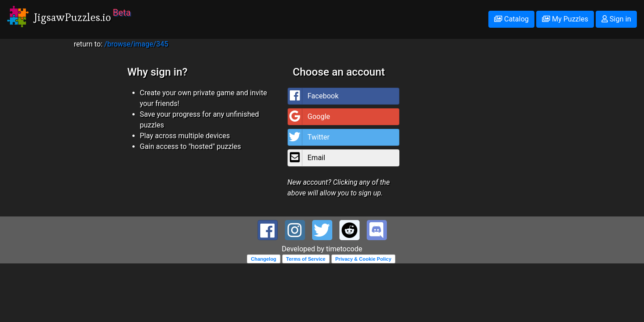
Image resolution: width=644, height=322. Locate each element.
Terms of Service (306, 259)
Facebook (313, 96)
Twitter (309, 137)
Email (307, 158)
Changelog (264, 259)
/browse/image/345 (136, 44)
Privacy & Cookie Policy (363, 259)
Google (309, 117)
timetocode (344, 249)
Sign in (616, 19)
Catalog (511, 19)
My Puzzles (565, 19)
